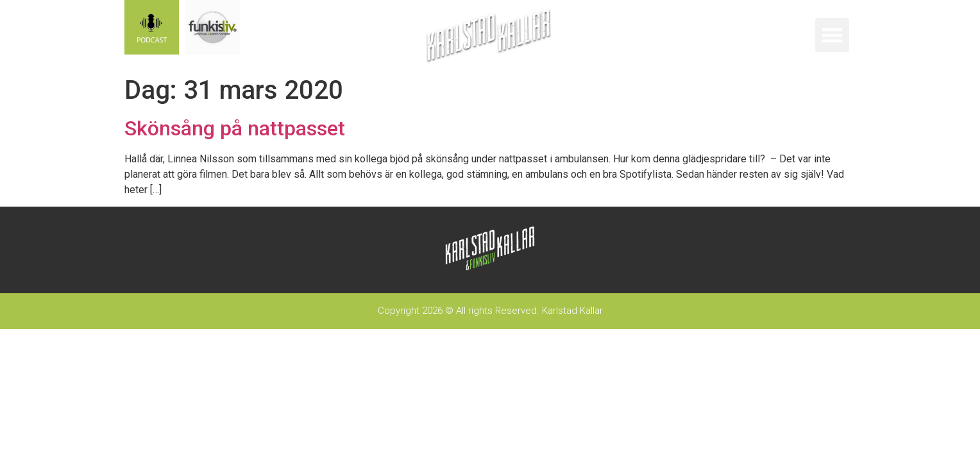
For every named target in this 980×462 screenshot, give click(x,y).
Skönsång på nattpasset (235, 128)
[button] (832, 35)
